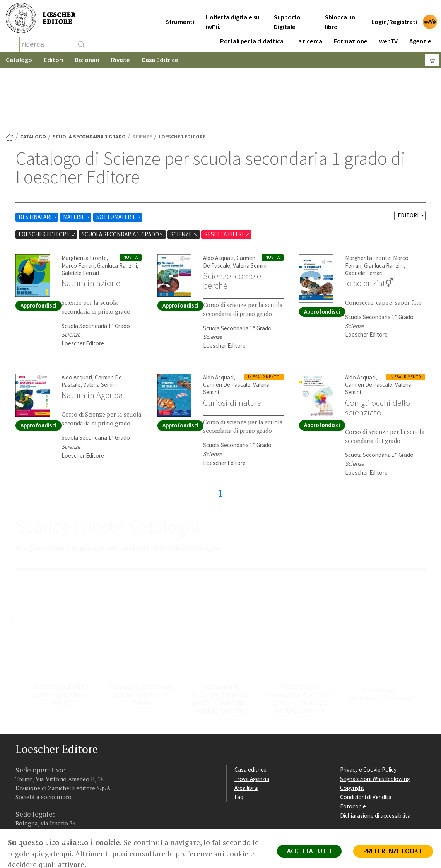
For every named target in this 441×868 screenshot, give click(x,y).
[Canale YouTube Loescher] (68, 781)
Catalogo (19, 60)
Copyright (352, 726)
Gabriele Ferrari (80, 211)
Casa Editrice (160, 60)
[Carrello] (432, 60)
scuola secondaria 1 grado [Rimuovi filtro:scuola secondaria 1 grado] (123, 172)
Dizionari (87, 60)
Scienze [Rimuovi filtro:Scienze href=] (184, 172)
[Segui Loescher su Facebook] (22, 781)
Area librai (246, 726)
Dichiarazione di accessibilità (375, 754)
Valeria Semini (250, 204)
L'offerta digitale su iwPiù (233, 16)
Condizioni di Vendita (366, 735)
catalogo (33, 75)
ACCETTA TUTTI (309, 851)
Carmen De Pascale (229, 200)
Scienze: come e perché (232, 219)
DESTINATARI (38, 155)
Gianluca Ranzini (117, 204)
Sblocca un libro (340, 16)
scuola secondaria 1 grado (89, 75)
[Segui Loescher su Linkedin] (52, 781)
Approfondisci (38, 243)
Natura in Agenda (92, 333)
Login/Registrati (394, 16)
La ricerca (309, 35)
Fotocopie (353, 744)
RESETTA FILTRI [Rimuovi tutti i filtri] (227, 172)
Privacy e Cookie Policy (368, 708)
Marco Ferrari (78, 204)
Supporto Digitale (287, 16)
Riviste (121, 60)
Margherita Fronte (84, 196)
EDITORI (411, 153)
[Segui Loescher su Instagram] (37, 781)
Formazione (351, 35)
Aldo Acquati (218, 196)
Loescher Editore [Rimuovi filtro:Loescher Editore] (47, 172)
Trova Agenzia (252, 717)
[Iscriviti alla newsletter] (83, 780)
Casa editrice (250, 708)
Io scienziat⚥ (369, 221)
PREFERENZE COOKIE (393, 851)
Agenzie (420, 35)
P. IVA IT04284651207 (42, 812)
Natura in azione (91, 221)
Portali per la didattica (252, 35)
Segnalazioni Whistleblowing (375, 717)
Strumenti (180, 16)
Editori (53, 60)
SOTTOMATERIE (119, 155)
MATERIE (77, 155)
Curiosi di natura (232, 341)
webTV (388, 35)
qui (67, 854)
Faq (239, 735)
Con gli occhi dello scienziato (378, 346)
